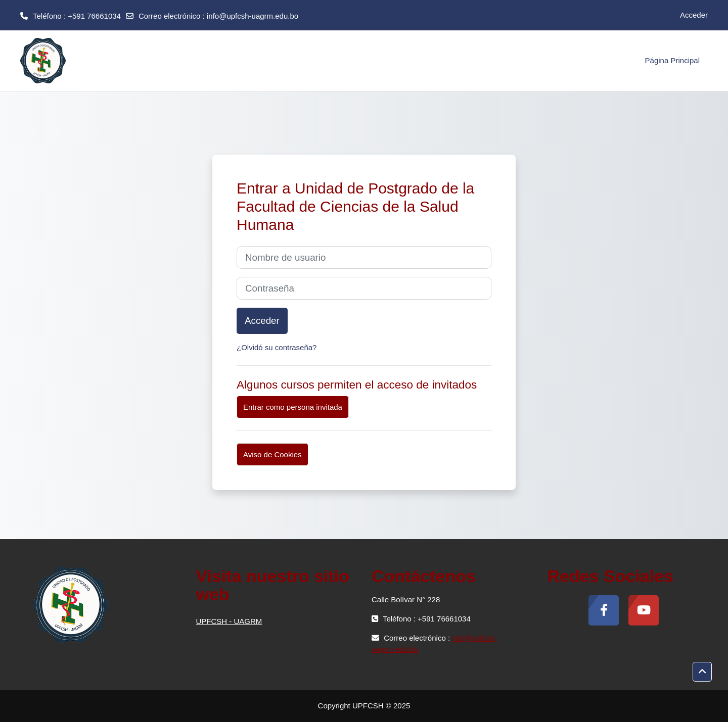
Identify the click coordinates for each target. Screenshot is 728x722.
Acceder (694, 15)
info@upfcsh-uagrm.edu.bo (253, 16)
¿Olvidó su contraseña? (277, 347)
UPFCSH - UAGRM (229, 621)
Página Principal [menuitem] (672, 60)
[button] (702, 672)
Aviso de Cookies (272, 454)
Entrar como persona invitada (293, 407)
